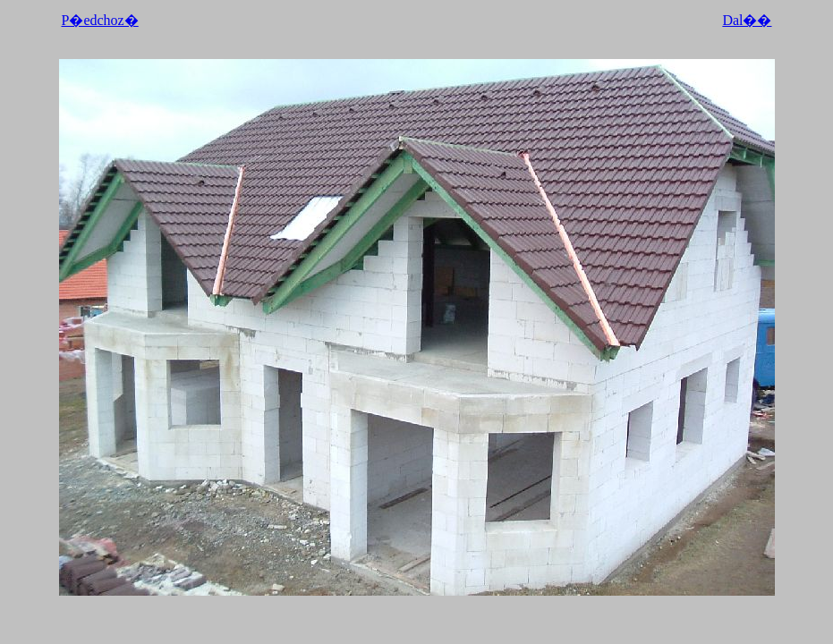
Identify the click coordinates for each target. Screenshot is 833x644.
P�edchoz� (100, 20)
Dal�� (747, 20)
